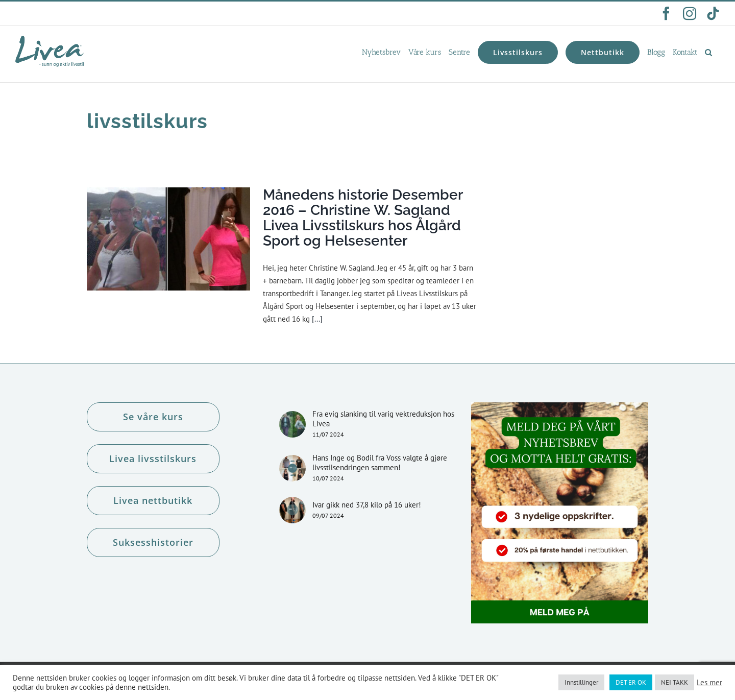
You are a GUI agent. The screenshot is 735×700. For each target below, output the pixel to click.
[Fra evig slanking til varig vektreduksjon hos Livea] (292, 424)
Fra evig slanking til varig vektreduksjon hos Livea (383, 419)
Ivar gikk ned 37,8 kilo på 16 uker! (367, 505)
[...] (317, 319)
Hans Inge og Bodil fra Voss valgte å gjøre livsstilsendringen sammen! (380, 463)
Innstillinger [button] (581, 682)
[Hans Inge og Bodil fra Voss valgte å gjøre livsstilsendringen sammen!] (292, 468)
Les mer (709, 683)
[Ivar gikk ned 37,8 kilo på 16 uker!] (292, 510)
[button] (708, 52)
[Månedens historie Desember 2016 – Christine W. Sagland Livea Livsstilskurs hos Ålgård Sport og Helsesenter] (168, 239)
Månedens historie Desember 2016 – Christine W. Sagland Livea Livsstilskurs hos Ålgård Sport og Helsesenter (363, 218)
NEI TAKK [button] (675, 682)
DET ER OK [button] (631, 682)
